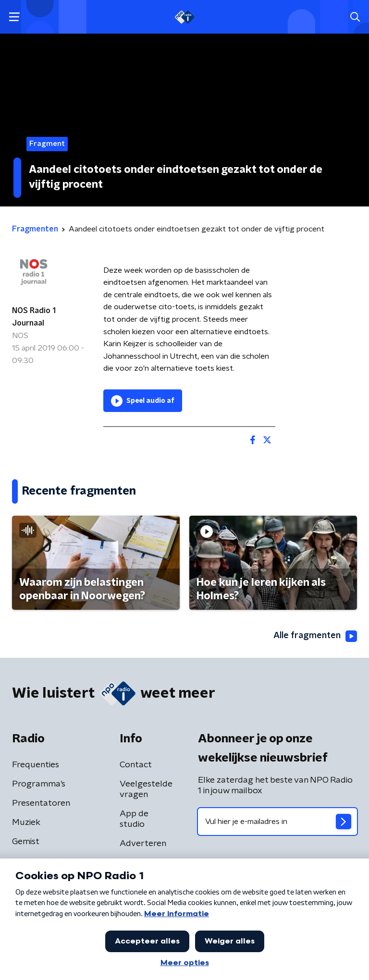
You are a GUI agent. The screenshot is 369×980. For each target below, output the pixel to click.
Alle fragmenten (315, 636)
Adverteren (143, 844)
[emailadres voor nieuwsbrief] (277, 822)
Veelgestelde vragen (146, 789)
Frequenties (36, 765)
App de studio (134, 819)
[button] (14, 17)
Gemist (26, 842)
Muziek (26, 823)
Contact (136, 765)
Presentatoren (41, 803)
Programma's (39, 784)
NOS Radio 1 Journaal (34, 317)
